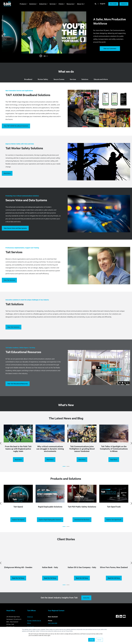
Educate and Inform (101, 80)
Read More (7, 173)
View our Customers (110, 49)
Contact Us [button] (124, 4)
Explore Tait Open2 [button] (18, 524)
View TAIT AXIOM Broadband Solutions (16, 126)
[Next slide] (84, 34)
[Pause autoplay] (41, 56)
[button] (64, 471)
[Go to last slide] (4, 34)
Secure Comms (59, 80)
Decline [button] (99, 640)
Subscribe (86, 603)
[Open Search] (96, 4)
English (103, 4)
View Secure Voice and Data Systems (15, 228)
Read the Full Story (18, 583)
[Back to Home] (7, 4)
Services (73, 80)
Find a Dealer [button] (113, 4)
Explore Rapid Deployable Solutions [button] (50, 524)
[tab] (43, 56)
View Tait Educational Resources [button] (18, 384)
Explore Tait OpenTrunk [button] (114, 524)
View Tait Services (9, 280)
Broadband (28, 80)
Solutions (85, 80)
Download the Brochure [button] (82, 524)
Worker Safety (43, 80)
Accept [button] (91, 640)
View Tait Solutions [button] (13, 327)
